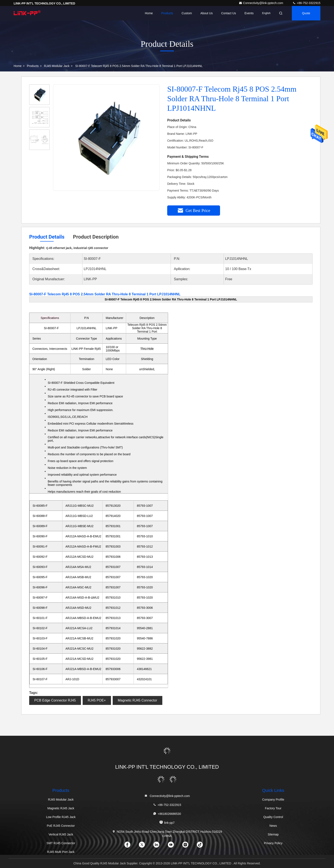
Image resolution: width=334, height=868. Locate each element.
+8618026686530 (167, 814)
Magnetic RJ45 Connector (137, 700)
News (273, 826)
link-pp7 (167, 822)
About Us (207, 13)
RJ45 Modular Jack (57, 66)
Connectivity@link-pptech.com (261, 3)
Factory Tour (273, 808)
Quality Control (273, 817)
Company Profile (273, 800)
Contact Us (228, 13)
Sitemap (273, 834)
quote (306, 13)
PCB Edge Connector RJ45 (55, 700)
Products (167, 13)
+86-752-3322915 (306, 3)
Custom (187, 13)
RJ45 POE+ (97, 700)
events (249, 13)
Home (149, 13)
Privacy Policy (273, 843)
